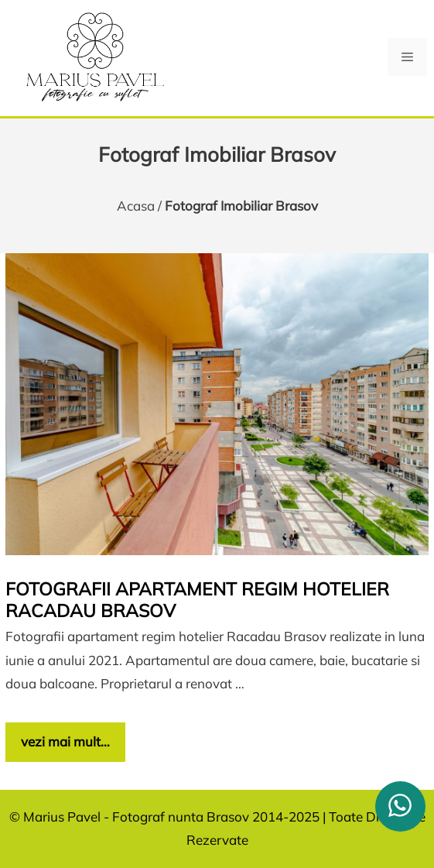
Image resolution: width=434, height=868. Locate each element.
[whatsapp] (400, 806)
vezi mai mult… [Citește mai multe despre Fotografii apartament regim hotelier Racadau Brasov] (65, 741)
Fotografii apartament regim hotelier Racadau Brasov (197, 600)
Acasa (136, 206)
